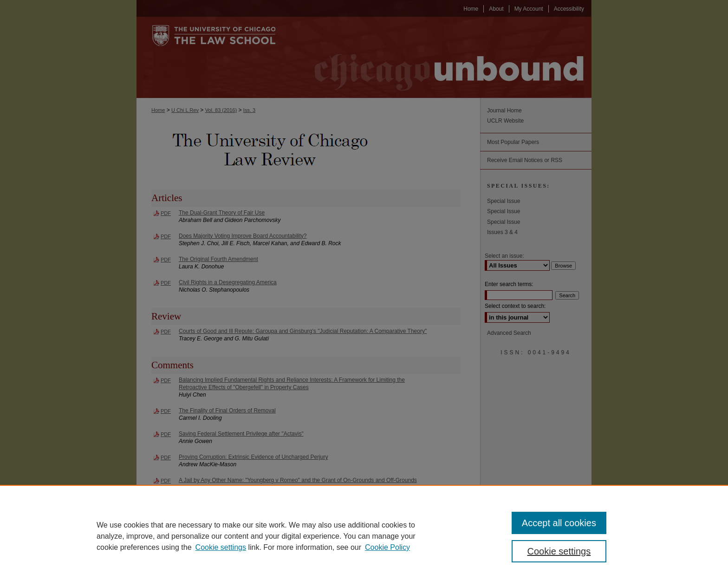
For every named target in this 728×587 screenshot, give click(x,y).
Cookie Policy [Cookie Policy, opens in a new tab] (387, 547)
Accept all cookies (559, 523)
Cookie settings (221, 547)
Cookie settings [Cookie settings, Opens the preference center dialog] (559, 551)
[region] (364, 536)
